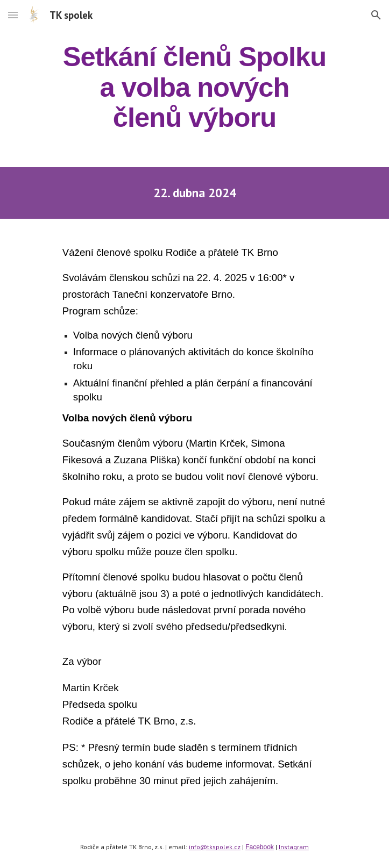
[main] (194, 87)
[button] (13, 15)
